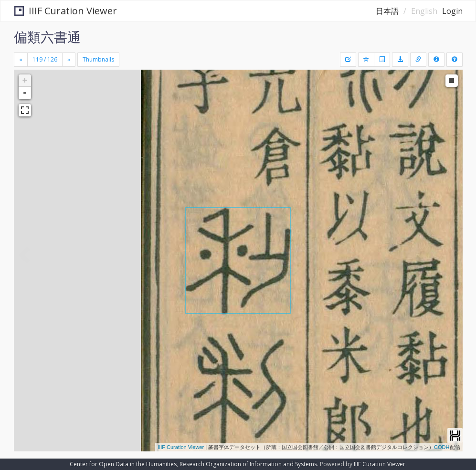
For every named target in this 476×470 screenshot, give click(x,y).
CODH (442, 447)
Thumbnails (98, 59)
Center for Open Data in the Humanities (123, 464)
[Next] (69, 60)
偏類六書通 (47, 37)
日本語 (387, 11)
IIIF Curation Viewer (66, 11)
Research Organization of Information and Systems (248, 464)
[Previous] (21, 60)
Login (452, 11)
